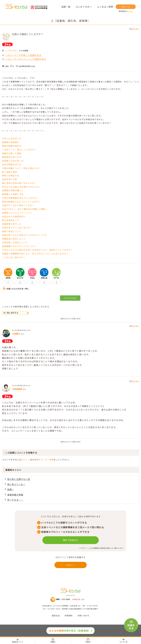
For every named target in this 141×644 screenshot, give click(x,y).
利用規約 (69, 616)
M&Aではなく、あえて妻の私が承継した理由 (24, 209)
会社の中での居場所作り (14, 216)
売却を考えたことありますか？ (17, 228)
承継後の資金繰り (11, 142)
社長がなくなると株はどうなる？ (18, 205)
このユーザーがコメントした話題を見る (25, 59)
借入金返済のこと (11, 220)
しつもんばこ (11, 50)
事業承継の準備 (15, 495)
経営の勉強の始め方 (12, 146)
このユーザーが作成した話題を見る (23, 55)
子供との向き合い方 (12, 138)
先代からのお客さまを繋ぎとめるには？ (21, 187)
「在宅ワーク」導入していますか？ (19, 150)
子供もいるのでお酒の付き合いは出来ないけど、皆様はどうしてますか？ (37, 250)
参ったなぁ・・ (15, 500)
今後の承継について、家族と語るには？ (21, 168)
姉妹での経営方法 (11, 176)
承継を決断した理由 (12, 153)
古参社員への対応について (15, 242)
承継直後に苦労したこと (14, 239)
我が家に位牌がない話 (19, 479)
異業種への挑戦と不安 (13, 194)
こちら (130, 11)
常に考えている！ (16, 484)
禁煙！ (11, 490)
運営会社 (56, 616)
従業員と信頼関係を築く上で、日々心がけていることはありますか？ (35, 254)
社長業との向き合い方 (13, 161)
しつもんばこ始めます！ (14, 257)
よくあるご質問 (105, 7)
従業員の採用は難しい (13, 190)
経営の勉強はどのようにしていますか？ (21, 202)
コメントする (70, 298)
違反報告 (134, 29)
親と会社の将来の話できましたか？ (19, 183)
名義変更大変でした (12, 224)
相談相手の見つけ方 (12, 157)
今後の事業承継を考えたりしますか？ (20, 198)
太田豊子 (16, 334)
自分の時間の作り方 (12, 164)
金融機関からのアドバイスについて (19, 246)
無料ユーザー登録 (45, 460)
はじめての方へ (84, 7)
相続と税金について (12, 231)
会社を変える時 (10, 179)
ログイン (126, 7)
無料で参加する (71, 541)
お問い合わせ (83, 616)
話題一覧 (66, 7)
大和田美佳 (17, 389)
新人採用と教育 (10, 172)
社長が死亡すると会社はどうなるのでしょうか (25, 235)
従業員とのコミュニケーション (17, 213)
